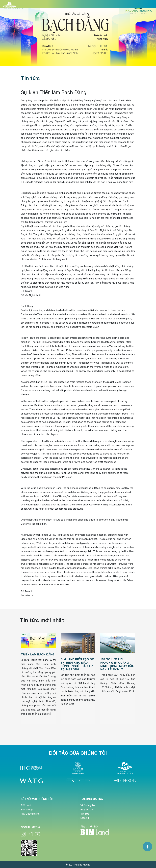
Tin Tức (85, 814)
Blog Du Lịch (87, 810)
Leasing (85, 818)
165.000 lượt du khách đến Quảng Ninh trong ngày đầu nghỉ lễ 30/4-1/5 (117, 664)
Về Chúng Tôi (88, 805)
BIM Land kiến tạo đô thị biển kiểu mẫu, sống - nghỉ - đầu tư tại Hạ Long (77, 664)
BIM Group (27, 810)
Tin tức (30, 78)
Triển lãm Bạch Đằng (38, 654)
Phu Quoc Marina (30, 814)
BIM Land (26, 805)
